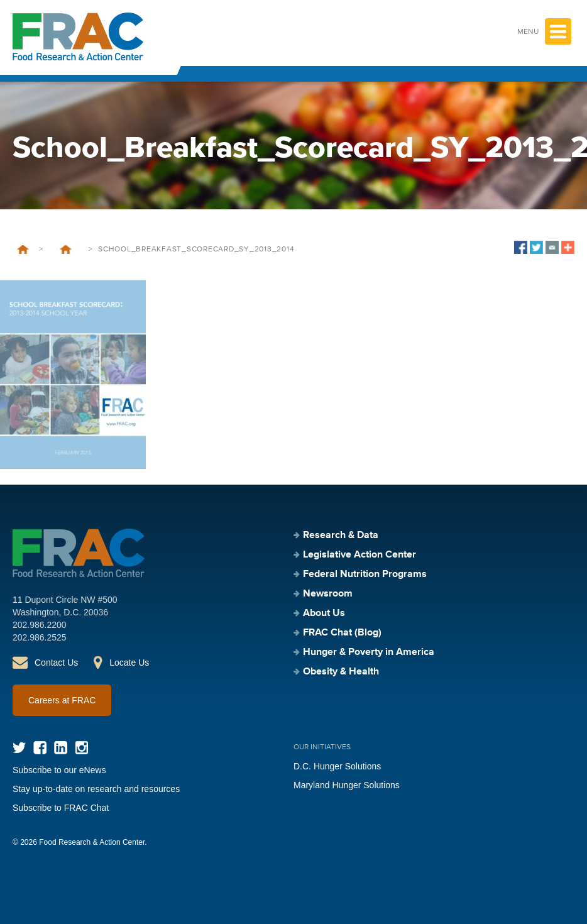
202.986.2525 (40, 637)
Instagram (81, 748)
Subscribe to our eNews (59, 770)
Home (23, 250)
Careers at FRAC (62, 700)
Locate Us (129, 663)
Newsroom (328, 594)
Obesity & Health (341, 672)
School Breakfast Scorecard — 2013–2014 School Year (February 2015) (66, 250)
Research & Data (341, 536)
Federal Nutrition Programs (365, 575)
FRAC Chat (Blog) (342, 633)
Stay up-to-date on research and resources (96, 789)
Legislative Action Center (359, 555)
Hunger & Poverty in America (369, 652)
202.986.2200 (40, 625)
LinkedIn (61, 748)
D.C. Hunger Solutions (337, 766)
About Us (324, 613)
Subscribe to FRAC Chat (61, 808)
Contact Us (56, 663)
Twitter (19, 748)
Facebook (40, 748)
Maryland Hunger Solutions (347, 785)
